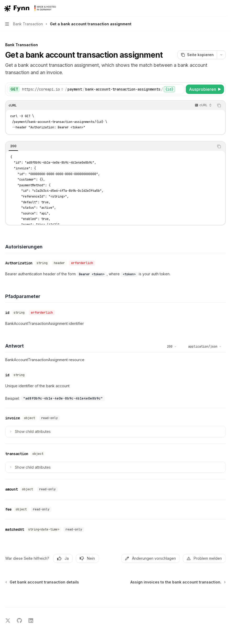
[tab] (13, 146)
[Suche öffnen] (214, 8)
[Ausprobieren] (205, 89)
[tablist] (110, 146)
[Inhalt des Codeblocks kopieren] (219, 105)
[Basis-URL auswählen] (43, 89)
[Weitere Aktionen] (224, 8)
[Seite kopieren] (197, 55)
